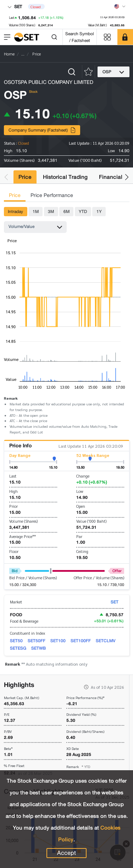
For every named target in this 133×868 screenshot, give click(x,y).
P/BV (8, 732)
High (13, 491)
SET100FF (81, 641)
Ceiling (82, 551)
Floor (14, 551)
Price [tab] (15, 195)
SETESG (18, 648)
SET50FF (37, 641)
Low (80, 491)
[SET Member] (125, 37)
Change (83, 476)
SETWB (38, 648)
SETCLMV (106, 641)
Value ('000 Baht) (91, 521)
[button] (6, 177)
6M (66, 211)
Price (25, 177)
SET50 (16, 641)
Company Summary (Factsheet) (42, 130)
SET (15, 7)
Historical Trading (65, 177)
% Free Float (14, 766)
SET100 (58, 641)
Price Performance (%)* (85, 698)
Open (81, 506)
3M (51, 211)
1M (36, 211)
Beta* (8, 749)
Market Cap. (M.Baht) (21, 698)
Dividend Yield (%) (81, 715)
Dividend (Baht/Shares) (85, 732)
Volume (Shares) (23, 521)
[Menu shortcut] (107, 37)
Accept (66, 853)
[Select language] (120, 6)
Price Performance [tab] (52, 195)
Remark (78, 766)
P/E (7, 715)
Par (79, 536)
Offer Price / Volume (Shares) (99, 578)
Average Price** (23, 536)
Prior (13, 506)
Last (13, 476)
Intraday (15, 211)
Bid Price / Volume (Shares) (33, 578)
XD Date (73, 749)
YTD (83, 211)
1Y (99, 211)
